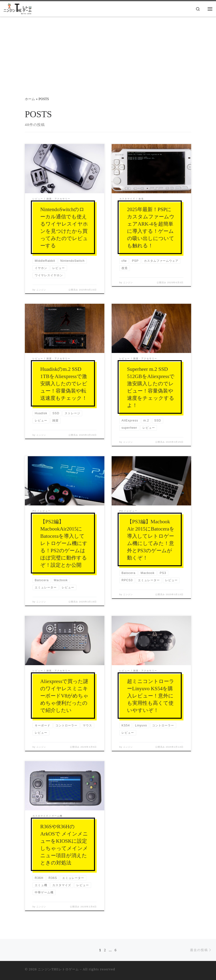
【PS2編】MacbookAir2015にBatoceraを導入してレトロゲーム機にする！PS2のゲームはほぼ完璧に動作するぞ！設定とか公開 (64, 543)
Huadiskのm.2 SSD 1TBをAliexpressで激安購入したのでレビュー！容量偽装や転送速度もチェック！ (64, 384)
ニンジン (41, 290)
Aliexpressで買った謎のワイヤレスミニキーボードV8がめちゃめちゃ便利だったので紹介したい (64, 696)
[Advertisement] (108, 53)
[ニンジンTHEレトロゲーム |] (17, 8)
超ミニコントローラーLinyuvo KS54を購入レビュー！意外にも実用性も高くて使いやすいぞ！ (151, 696)
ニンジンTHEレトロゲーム (58, 969)
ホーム (30, 99)
